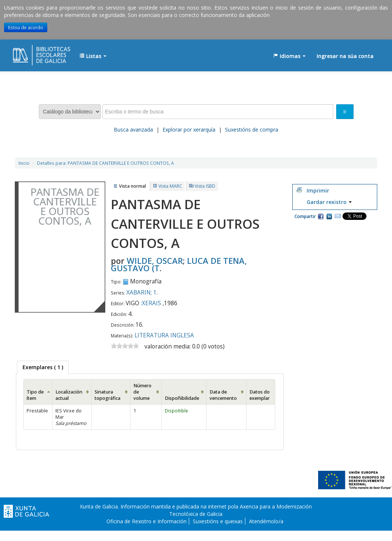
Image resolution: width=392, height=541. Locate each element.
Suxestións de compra (252, 130)
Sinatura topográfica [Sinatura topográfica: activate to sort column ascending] (108, 395)
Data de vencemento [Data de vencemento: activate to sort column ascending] (223, 395)
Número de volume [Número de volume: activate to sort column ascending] (142, 392)
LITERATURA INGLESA (164, 335)
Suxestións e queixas (218, 521)
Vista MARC (170, 186)
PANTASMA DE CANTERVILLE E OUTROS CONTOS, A (105, 163)
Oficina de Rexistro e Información (146, 521)
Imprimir (318, 190)
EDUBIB (31, 52)
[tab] (43, 367)
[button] (93, 56)
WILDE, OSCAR (155, 261)
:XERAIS (151, 303)
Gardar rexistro (329, 202)
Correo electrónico (338, 216)
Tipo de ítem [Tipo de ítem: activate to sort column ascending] (35, 395)
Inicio (24, 163)
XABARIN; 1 (142, 292)
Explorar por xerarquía (189, 130)
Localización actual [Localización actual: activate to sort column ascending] (69, 395)
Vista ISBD (205, 186)
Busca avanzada (133, 130)
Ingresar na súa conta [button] (345, 56)
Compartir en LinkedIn (329, 216)
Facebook (321, 216)
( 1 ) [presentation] (43, 367)
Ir (345, 112)
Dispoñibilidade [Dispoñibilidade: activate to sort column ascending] (182, 398)
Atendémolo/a (266, 521)
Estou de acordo (26, 27)
